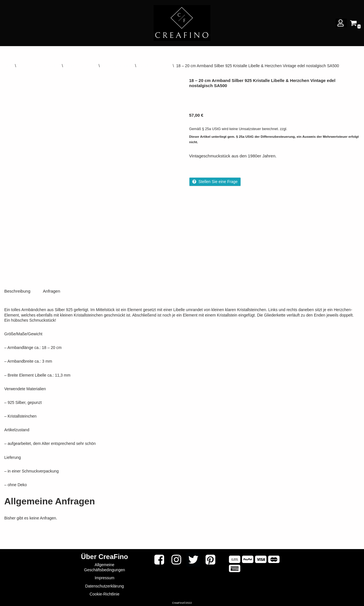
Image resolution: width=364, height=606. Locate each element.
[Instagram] (176, 558)
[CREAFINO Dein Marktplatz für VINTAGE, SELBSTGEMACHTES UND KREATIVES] (182, 23)
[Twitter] (193, 558)
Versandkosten (300, 129)
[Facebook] (159, 558)
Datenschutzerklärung (104, 585)
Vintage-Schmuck (81, 66)
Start (9, 66)
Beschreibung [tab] (17, 290)
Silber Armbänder (117, 66)
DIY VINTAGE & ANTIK (39, 66)
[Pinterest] (210, 558)
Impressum (105, 577)
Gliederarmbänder (155, 66)
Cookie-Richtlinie (105, 593)
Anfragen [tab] (52, 290)
